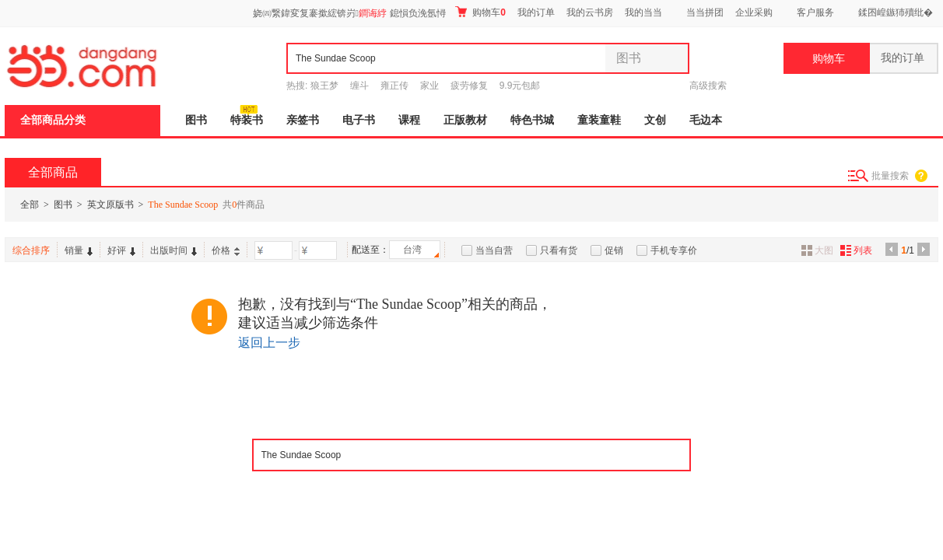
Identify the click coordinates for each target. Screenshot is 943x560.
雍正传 (394, 86)
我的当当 (643, 12)
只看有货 (559, 250)
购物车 (480, 12)
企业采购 (754, 12)
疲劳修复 (469, 86)
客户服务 (815, 12)
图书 (196, 120)
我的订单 (536, 12)
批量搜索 (890, 176)
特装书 (247, 120)
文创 (655, 120)
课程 (409, 120)
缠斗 (359, 86)
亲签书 (303, 120)
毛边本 (706, 120)
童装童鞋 (599, 120)
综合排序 (31, 250)
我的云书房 (590, 12)
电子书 (359, 120)
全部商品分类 (53, 120)
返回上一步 (269, 343)
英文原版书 (110, 205)
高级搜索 (708, 86)
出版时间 (174, 250)
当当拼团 (705, 12)
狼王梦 (324, 86)
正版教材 (465, 120)
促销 (614, 250)
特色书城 (532, 120)
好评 (121, 250)
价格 (226, 250)
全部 (30, 205)
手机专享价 (674, 250)
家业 (429, 86)
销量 (79, 250)
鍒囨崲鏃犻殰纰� (896, 12)
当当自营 (494, 250)
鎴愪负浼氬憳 (418, 13)
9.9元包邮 (520, 86)
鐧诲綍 (373, 13)
